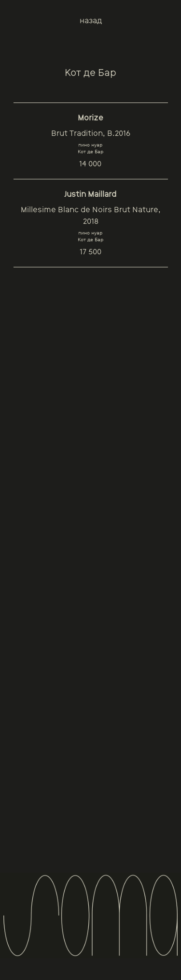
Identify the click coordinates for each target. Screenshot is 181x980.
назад (91, 21)
